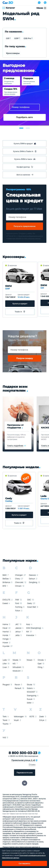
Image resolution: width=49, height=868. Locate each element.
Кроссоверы (13, 53)
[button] (21, 128)
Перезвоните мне (25, 773)
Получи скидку (24, 358)
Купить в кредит (20, 304)
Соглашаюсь (24, 863)
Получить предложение (24, 226)
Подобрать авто (25, 117)
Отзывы (32, 764)
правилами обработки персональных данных (24, 238)
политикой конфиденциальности (31, 236)
